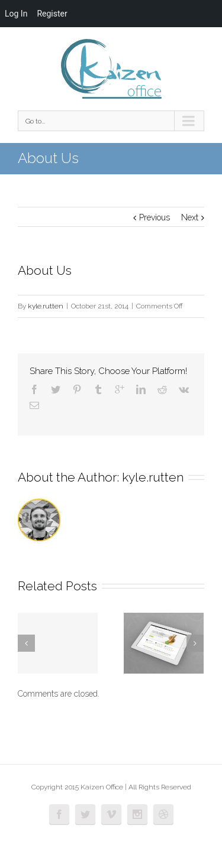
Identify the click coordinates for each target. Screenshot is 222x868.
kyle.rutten (46, 306)
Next (190, 217)
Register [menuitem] (52, 14)
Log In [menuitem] (16, 14)
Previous (155, 217)
